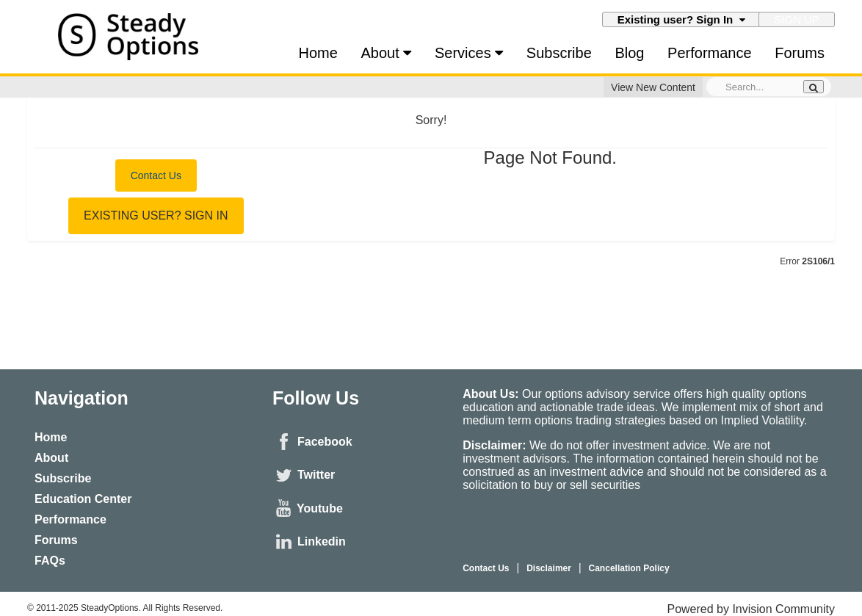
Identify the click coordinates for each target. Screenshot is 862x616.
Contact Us (156, 175)
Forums (800, 53)
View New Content (653, 87)
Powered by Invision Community (751, 609)
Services (469, 53)
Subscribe (559, 53)
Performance (710, 53)
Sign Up (797, 19)
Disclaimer (549, 568)
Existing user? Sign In (681, 19)
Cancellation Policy (629, 568)
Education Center (83, 499)
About (387, 53)
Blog (629, 53)
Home (318, 53)
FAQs (50, 561)
